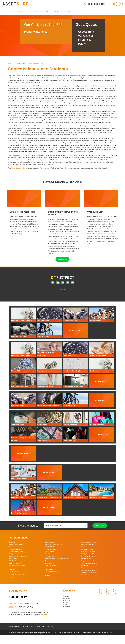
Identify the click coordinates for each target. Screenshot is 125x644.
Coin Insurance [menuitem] (49, 551)
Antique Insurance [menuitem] (50, 549)
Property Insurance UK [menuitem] (88, 561)
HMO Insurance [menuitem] (86, 559)
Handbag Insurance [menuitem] (51, 556)
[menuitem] (8, 12)
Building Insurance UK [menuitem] (88, 554)
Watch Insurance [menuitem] (14, 547)
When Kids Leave (96, 212)
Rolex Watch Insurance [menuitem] (16, 561)
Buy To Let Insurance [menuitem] (87, 547)
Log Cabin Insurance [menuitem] (87, 549)
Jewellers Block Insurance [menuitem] (89, 572)
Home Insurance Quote (19, 168)
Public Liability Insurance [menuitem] (88, 575)
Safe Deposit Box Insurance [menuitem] (17, 565)
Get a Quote (100, 525)
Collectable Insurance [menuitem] (51, 565)
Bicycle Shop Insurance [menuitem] (88, 568)
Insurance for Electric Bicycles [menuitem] (17, 574)
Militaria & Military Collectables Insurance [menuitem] (57, 559)
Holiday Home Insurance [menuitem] (88, 544)
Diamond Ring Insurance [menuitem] (16, 551)
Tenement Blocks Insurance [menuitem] (89, 563)
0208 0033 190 (19, 597)
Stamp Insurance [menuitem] (50, 561)
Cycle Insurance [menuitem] (13, 572)
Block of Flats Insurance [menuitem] (88, 551)
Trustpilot (27, 39)
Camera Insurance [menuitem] (50, 542)
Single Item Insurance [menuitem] (15, 563)
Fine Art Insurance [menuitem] (50, 554)
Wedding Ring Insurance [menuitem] (16, 549)
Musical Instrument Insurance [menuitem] (54, 544)
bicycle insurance (83, 152)
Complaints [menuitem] (25, 626)
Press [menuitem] (44, 626)
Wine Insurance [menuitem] (50, 563)
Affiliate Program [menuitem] (14, 626)
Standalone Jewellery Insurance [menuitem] (18, 556)
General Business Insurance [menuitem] (89, 570)
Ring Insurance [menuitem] (13, 559)
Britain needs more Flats (22, 212)
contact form (43, 615)
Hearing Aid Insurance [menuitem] (51, 572)
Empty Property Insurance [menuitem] (89, 556)
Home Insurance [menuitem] (50, 578)
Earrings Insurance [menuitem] (14, 554)
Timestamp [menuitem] (50, 626)
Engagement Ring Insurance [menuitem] (17, 544)
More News (62, 259)
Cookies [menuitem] (38, 626)
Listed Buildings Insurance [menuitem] (89, 542)
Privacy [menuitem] (32, 626)
